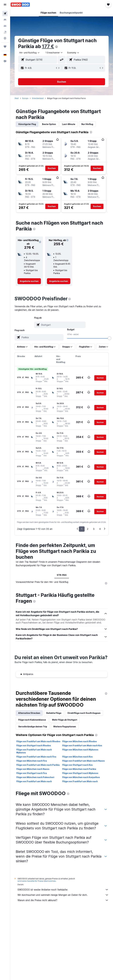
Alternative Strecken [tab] (29, 713)
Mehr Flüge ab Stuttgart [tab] (65, 720)
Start (17, 98)
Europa (25, 98)
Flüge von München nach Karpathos (81, 777)
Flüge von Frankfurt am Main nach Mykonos (34, 751)
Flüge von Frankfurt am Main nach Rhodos (38, 741)
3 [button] (94, 529)
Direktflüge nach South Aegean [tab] (84, 713)
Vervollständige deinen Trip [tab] (33, 727)
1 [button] (82, 529)
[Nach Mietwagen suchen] (5, 26)
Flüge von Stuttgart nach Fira (32, 773)
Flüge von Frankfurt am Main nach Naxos (83, 761)
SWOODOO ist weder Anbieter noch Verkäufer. (63, 890)
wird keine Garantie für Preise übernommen (37, 881)
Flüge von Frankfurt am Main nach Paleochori (80, 783)
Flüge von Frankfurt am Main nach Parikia (38, 765)
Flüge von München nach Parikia (79, 769)
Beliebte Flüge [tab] (54, 713)
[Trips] (5, 47)
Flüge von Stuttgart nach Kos (77, 765)
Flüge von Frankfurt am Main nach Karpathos (34, 783)
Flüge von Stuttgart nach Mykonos (80, 773)
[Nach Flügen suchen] (5, 14)
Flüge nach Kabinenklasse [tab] (32, 720)
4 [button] (100, 529)
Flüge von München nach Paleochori (35, 777)
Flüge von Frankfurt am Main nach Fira (36, 757)
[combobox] (73, 53)
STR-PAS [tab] (62, 575)
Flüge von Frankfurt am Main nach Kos (82, 745)
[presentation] (56, 47)
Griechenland (38, 98)
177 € (48, 46)
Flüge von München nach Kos (77, 757)
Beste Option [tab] (49, 124)
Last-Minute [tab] (69, 124)
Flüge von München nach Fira (32, 761)
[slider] (109, 338)
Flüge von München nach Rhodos (80, 741)
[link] (29, 281)
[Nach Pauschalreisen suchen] (5, 32)
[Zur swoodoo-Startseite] (20, 5)
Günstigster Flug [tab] (27, 124)
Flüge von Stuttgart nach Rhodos (34, 745)
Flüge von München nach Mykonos (80, 750)
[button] (5, 5)
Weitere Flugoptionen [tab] (65, 727)
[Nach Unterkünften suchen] (5, 20)
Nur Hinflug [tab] (87, 124)
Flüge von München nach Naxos (33, 769)
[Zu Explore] (5, 38)
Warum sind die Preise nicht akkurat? (63, 900)
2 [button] (88, 529)
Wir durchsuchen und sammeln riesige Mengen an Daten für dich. (63, 895)
